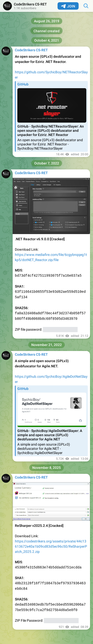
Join (68, 6)
